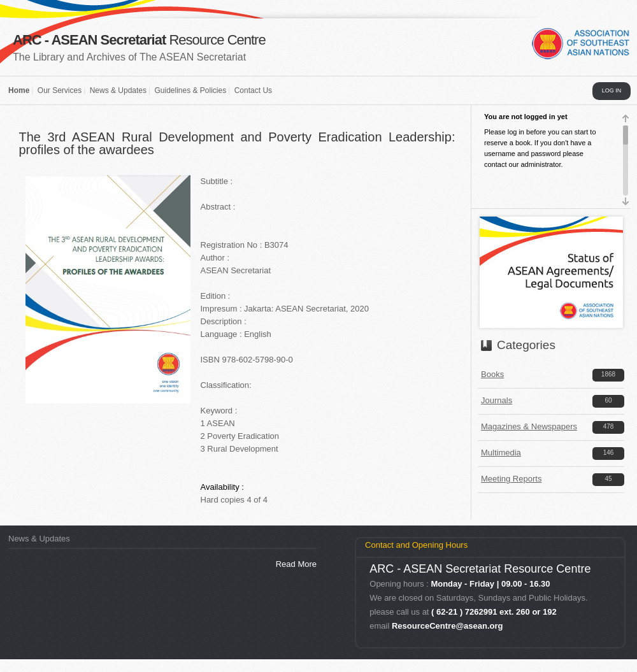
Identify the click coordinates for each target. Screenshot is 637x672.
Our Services (60, 90)
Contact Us (253, 90)
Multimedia (501, 453)
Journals (497, 400)
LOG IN (612, 90)
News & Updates (118, 90)
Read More (296, 564)
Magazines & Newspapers (529, 426)
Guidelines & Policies (190, 90)
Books (492, 374)
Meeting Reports (511, 479)
